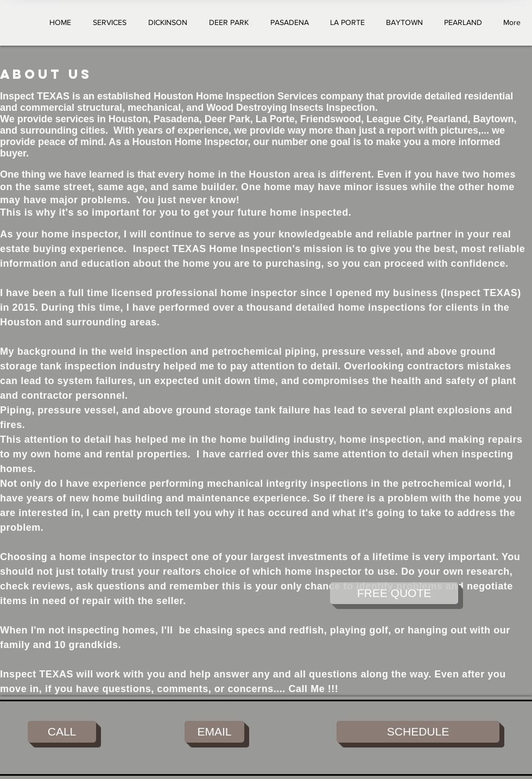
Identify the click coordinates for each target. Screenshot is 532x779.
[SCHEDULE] (418, 732)
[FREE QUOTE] (394, 593)
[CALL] (62, 732)
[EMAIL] (214, 732)
